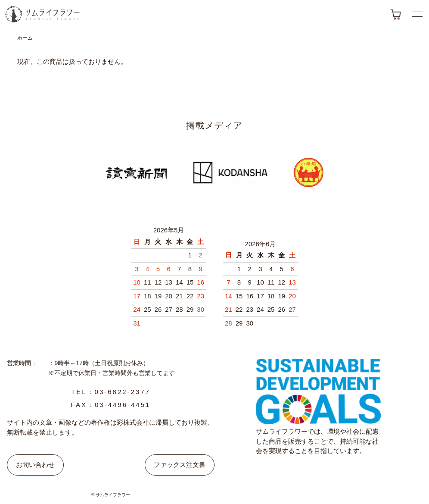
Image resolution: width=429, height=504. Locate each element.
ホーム (25, 38)
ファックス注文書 (180, 465)
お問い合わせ (35, 465)
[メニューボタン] (417, 14)
